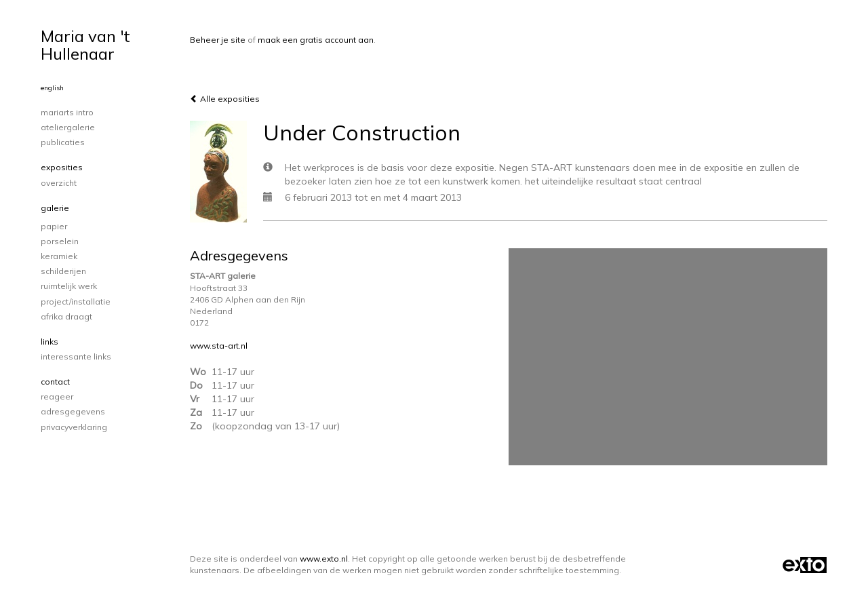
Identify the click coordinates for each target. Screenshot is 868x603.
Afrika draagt (66, 316)
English (52, 88)
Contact (55, 382)
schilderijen (63, 271)
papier (54, 226)
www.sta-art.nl (219, 346)
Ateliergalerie (68, 127)
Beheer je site (218, 40)
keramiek (59, 256)
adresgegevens (73, 411)
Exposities (62, 167)
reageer (57, 396)
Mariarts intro (67, 112)
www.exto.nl (324, 559)
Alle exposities (225, 99)
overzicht (59, 183)
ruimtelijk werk (69, 286)
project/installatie (76, 301)
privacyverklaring (74, 427)
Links (50, 342)
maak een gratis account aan (316, 40)
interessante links (76, 356)
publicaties (63, 142)
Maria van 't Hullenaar (85, 45)
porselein (60, 241)
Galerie (55, 208)
